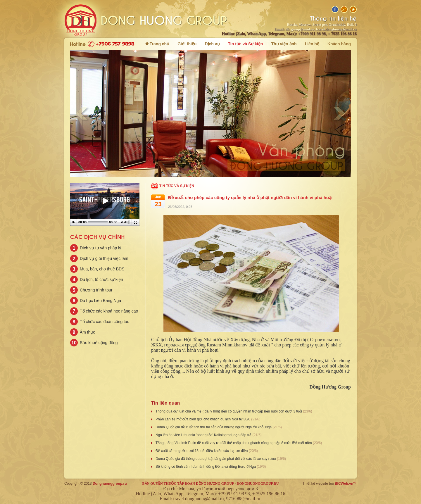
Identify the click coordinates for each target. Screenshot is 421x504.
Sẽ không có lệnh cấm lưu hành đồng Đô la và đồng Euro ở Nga (206, 467)
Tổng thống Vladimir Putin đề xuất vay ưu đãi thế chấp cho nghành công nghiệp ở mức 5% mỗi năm (234, 443)
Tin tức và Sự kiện (177, 186)
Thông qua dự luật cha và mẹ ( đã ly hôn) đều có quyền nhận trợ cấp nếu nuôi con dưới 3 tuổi (229, 411)
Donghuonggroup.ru (110, 484)
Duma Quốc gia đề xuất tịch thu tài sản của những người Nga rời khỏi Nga (214, 427)
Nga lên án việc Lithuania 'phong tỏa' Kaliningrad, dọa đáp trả (204, 435)
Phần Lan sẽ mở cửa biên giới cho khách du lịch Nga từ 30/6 (203, 419)
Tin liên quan (165, 403)
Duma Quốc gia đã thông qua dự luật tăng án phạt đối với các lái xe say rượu (216, 459)
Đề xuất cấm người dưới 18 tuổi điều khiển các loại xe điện (202, 451)
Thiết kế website (315, 484)
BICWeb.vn (344, 484)
